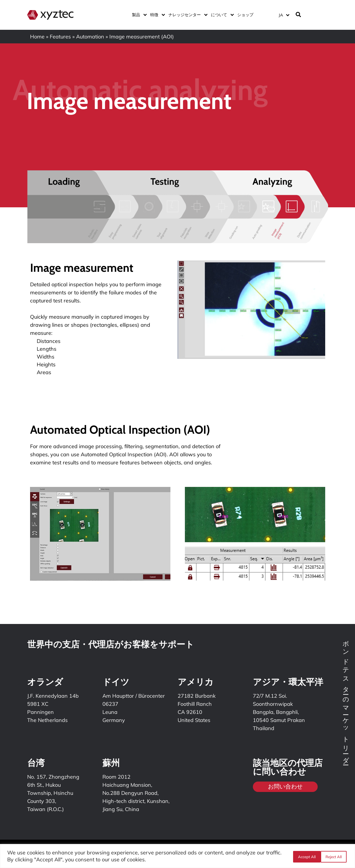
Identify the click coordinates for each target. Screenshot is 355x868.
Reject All (305, 856)
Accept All (334, 856)
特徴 (156, 15)
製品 (138, 15)
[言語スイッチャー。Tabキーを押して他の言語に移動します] (284, 15)
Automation (90, 37)
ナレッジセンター (187, 15)
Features (60, 37)
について (221, 15)
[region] (177, 856)
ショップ (245, 15)
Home (37, 37)
